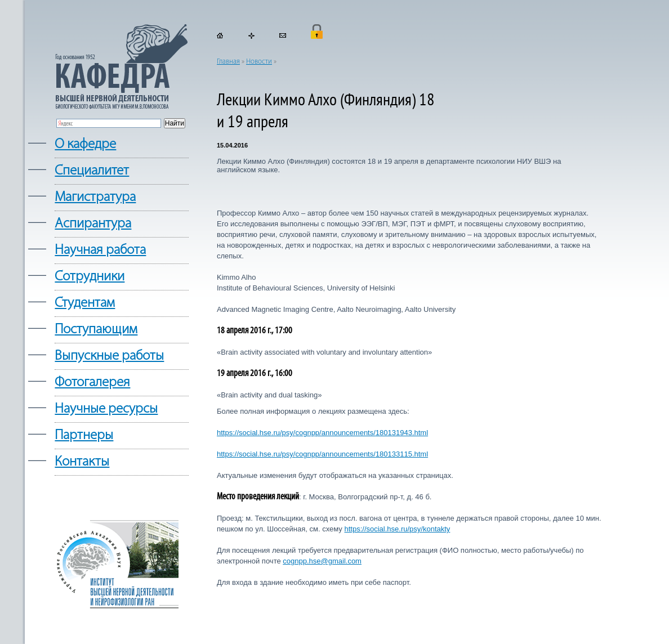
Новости (259, 62)
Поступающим (96, 330)
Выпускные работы (109, 356)
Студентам (85, 303)
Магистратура (95, 197)
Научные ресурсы (106, 409)
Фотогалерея (92, 383)
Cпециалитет (92, 171)
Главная (228, 62)
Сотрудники (90, 277)
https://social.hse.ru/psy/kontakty (397, 529)
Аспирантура (93, 224)
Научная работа (100, 250)
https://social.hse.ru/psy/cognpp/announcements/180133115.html (322, 454)
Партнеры (84, 435)
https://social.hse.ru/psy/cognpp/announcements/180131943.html (322, 433)
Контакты (82, 462)
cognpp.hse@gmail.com (322, 561)
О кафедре (85, 144)
